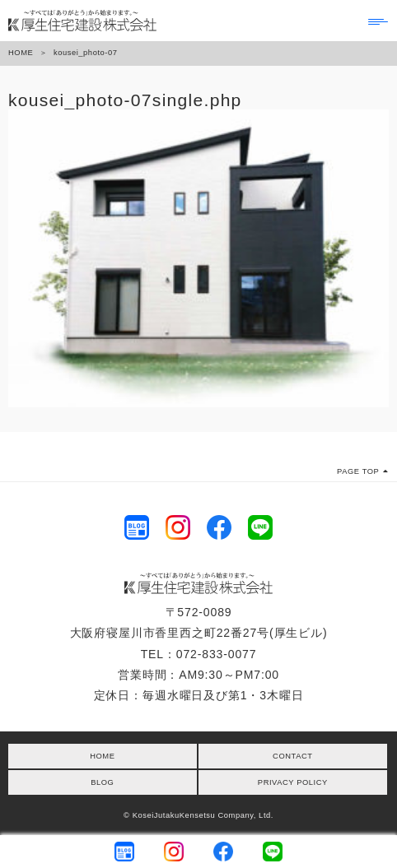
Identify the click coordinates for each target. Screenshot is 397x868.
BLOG (102, 782)
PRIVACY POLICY (293, 782)
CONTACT (292, 756)
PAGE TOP (363, 471)
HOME (21, 53)
